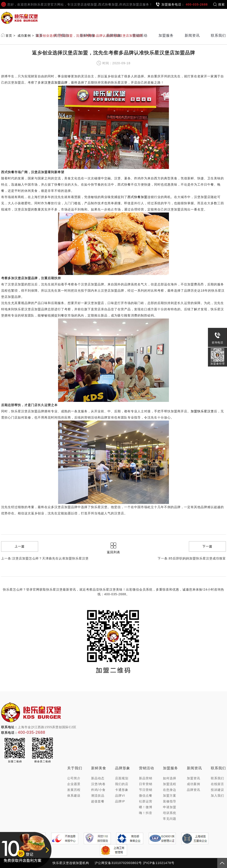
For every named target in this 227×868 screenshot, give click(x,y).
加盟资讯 (194, 778)
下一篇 (207, 546)
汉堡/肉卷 (98, 784)
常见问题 (170, 819)
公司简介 (74, 778)
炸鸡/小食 (98, 790)
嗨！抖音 (146, 813)
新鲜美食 (88, 35)
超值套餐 (98, 801)
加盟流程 (170, 784)
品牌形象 (114, 35)
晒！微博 (146, 807)
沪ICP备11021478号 (159, 863)
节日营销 (146, 790)
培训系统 (170, 813)
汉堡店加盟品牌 (56, 82)
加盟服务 (166, 35)
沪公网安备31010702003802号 (118, 863)
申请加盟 (170, 807)
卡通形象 (122, 790)
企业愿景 (74, 784)
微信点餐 (146, 796)
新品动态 (98, 778)
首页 (39, 35)
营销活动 (140, 35)
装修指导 (170, 801)
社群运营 (146, 801)
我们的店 (122, 784)
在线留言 (217, 784)
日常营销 (146, 784)
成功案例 (194, 784)
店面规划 (122, 778)
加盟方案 (170, 796)
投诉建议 (217, 790)
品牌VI (120, 796)
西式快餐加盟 (137, 197)
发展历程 (74, 790)
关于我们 (61, 35)
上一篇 (20, 546)
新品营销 (146, 778)
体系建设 (74, 796)
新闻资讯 (192, 35)
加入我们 (217, 796)
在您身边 (170, 790)
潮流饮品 (98, 796)
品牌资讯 (194, 790)
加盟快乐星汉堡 (202, 411)
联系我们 (218, 35)
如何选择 (170, 778)
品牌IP (120, 801)
